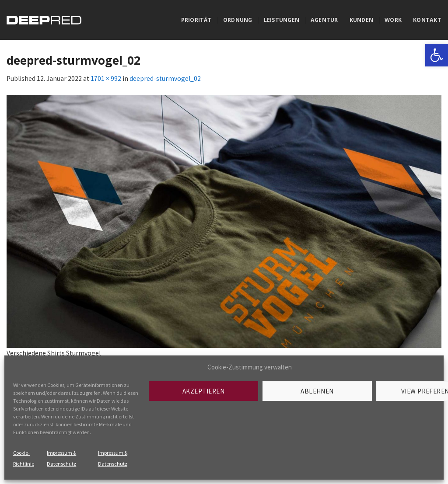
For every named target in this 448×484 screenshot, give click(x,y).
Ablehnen (317, 391)
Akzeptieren (203, 391)
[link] (437, 55)
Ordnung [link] (238, 20)
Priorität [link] (196, 20)
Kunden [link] (362, 20)
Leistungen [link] (282, 20)
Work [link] (393, 20)
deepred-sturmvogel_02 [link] (165, 78)
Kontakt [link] (427, 20)
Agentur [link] (324, 20)
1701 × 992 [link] (106, 78)
